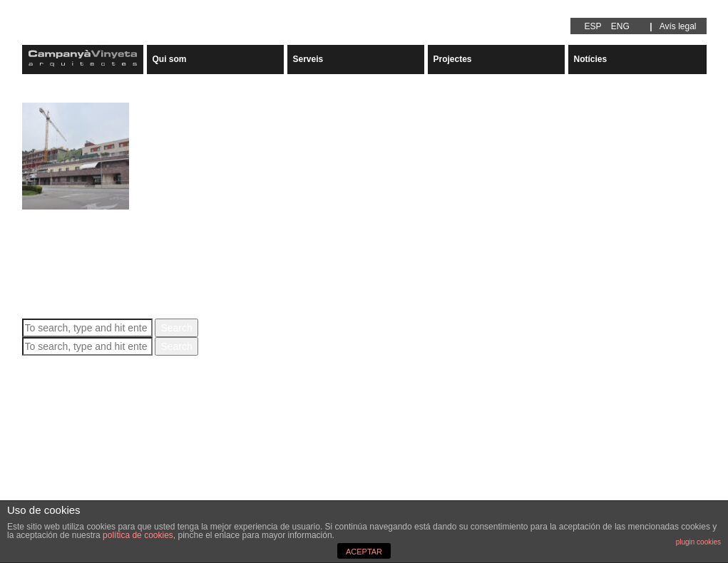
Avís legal (678, 26)
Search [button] (176, 328)
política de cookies (138, 535)
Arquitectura (49, 477)
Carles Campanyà (223, 240)
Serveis (308, 59)
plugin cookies (698, 542)
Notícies (591, 59)
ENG (620, 26)
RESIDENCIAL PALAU (82, 216)
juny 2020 (44, 442)
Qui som (170, 59)
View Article (148, 269)
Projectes (453, 59)
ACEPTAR (364, 552)
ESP (593, 26)
